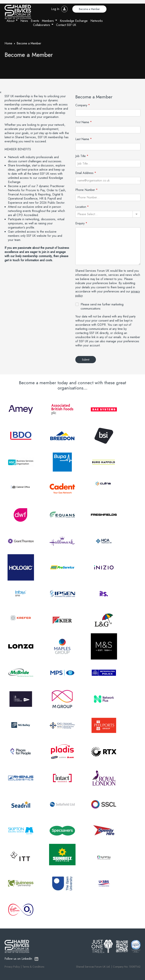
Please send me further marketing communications (102, 306)
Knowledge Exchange (74, 21)
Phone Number (85, 190)
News (24, 21)
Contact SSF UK (66, 25)
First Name (82, 122)
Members (48, 21)
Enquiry (80, 223)
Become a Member (89, 9)
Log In (55, 9)
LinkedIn (36, 959)
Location (81, 207)
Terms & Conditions (33, 967)
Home (8, 43)
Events (35, 21)
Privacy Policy (12, 967)
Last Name (82, 139)
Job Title (81, 156)
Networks (97, 21)
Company (81, 105)
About (10, 21)
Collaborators (42, 25)
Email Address (84, 173)
